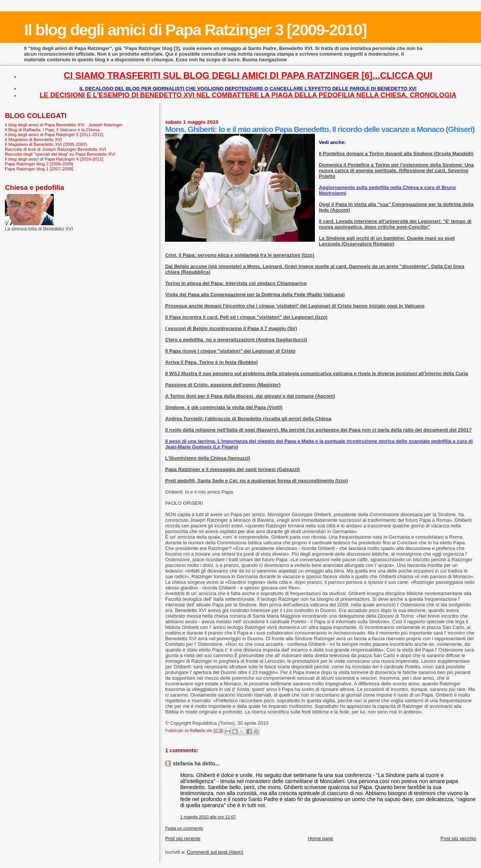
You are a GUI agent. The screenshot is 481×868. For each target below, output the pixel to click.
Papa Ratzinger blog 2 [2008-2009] (39, 164)
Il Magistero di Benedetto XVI (33, 139)
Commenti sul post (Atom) (215, 852)
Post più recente (183, 838)
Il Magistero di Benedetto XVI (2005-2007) (46, 144)
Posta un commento (184, 828)
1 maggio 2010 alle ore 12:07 (208, 817)
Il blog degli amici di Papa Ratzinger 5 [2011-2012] (54, 134)
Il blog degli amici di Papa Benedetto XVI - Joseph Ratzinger (64, 125)
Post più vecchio (458, 838)
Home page (320, 838)
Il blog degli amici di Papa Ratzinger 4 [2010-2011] (54, 159)
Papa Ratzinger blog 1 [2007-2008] (39, 169)
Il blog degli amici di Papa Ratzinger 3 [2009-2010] (195, 30)
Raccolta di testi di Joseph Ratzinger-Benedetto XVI (55, 149)
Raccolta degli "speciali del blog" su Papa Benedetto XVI (60, 154)
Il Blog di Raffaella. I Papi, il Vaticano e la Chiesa (52, 130)
